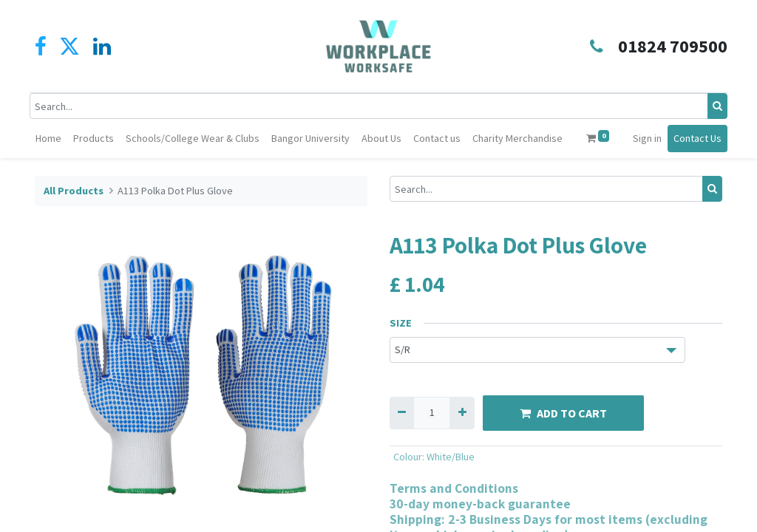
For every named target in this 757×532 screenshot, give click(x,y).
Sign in (677, 138)
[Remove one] (402, 440)
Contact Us (65, 171)
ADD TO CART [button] (563, 440)
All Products (74, 218)
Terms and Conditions (454, 515)
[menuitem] (79, 139)
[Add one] (462, 440)
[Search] (712, 106)
